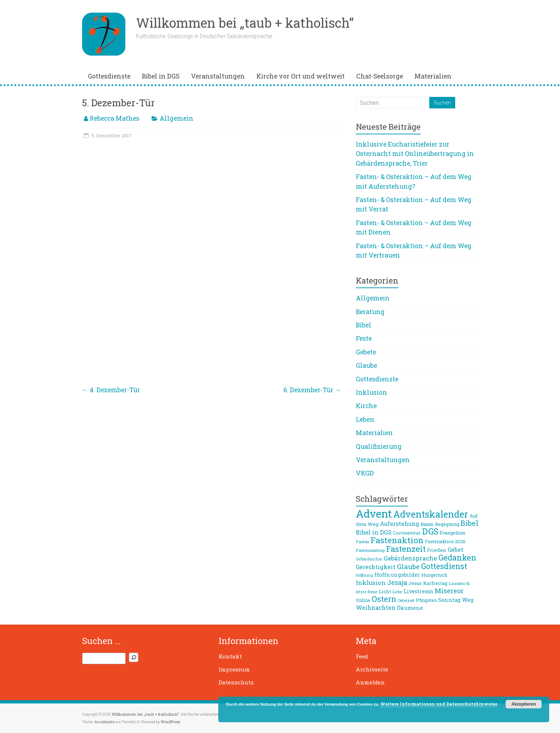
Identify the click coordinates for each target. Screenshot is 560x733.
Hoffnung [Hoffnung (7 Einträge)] (364, 575)
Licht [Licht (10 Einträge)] (385, 591)
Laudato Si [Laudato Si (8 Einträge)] (459, 583)
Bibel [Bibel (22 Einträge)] (469, 523)
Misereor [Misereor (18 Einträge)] (449, 591)
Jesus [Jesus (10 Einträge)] (415, 583)
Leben (365, 419)
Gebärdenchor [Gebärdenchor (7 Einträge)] (369, 559)
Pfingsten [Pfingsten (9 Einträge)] (426, 600)
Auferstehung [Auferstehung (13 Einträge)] (400, 524)
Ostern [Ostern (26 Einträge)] (384, 599)
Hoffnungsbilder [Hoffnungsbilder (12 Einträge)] (397, 575)
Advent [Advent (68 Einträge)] (374, 513)
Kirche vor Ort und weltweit (301, 76)
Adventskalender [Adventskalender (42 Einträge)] (431, 514)
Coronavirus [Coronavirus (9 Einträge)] (407, 533)
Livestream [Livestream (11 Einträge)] (418, 591)
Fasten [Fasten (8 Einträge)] (362, 542)
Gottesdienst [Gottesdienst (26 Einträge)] (444, 566)
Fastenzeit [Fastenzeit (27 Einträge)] (406, 549)
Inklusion (371, 392)
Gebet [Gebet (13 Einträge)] (456, 550)
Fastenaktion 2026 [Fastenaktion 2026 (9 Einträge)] (445, 541)
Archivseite (372, 669)
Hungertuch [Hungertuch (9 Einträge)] (434, 575)
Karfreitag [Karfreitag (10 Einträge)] (435, 583)
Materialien (433, 76)
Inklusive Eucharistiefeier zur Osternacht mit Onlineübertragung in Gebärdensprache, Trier (415, 154)
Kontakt (230, 656)
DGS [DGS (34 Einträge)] (430, 531)
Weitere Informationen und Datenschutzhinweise (439, 704)
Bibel (364, 325)
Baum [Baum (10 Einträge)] (427, 524)
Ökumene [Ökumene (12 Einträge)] (410, 608)
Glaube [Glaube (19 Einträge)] (408, 567)
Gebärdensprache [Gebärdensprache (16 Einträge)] (410, 558)
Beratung (370, 312)
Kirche (366, 406)
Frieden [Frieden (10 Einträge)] (437, 550)
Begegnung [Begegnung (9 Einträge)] (447, 524)
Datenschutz (236, 682)
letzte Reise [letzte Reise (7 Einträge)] (367, 592)
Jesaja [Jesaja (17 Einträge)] (397, 582)
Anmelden (370, 682)
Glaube (366, 365)
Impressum (234, 669)
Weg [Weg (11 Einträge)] (468, 600)
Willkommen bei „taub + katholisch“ (245, 23)
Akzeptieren (524, 704)
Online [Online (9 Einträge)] (363, 600)
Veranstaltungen (218, 76)
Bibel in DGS (161, 76)
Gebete (366, 352)
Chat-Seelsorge (380, 76)
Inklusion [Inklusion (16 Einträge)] (371, 583)
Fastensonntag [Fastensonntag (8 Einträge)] (370, 550)
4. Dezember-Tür (111, 390)
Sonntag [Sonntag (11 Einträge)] (449, 600)
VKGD (365, 473)
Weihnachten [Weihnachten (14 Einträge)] (376, 607)
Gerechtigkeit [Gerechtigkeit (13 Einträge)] (376, 567)
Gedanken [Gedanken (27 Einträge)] (457, 557)
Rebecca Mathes (115, 118)
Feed (362, 656)
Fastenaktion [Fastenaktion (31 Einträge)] (397, 540)
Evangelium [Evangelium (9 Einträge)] (453, 533)
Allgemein (176, 118)
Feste (364, 338)
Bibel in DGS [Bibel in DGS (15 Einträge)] (374, 532)
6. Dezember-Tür (312, 390)
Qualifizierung (379, 446)
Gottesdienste (109, 76)
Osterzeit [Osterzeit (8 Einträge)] (406, 600)
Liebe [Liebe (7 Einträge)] (397, 592)
